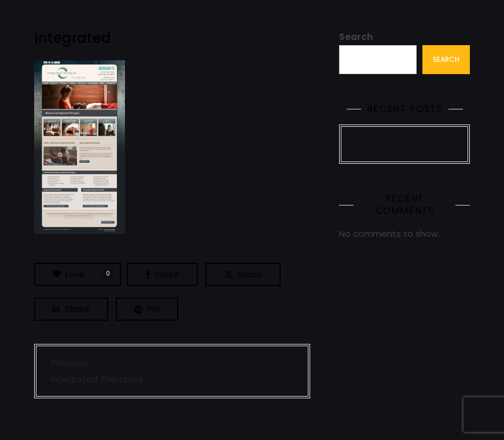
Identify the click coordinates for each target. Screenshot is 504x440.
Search (356, 37)
